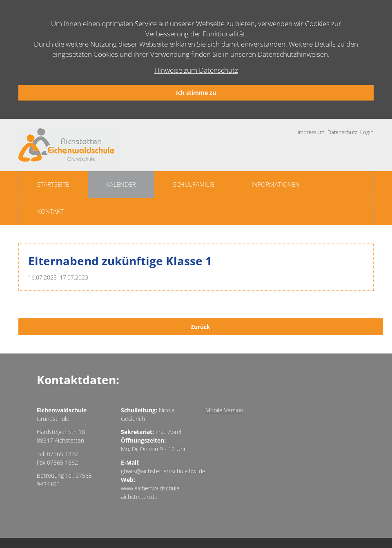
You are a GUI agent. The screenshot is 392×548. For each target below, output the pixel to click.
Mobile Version (224, 410)
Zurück (200, 327)
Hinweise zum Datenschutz (196, 70)
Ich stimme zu (196, 93)
